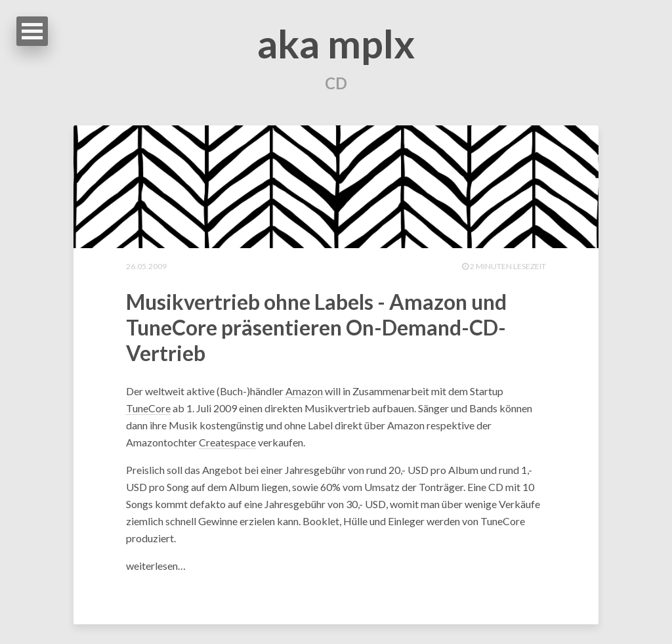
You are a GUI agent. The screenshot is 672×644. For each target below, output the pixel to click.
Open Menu (32, 31)
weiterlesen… (156, 566)
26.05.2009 (146, 266)
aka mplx (336, 43)
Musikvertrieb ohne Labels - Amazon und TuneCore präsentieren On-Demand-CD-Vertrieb (316, 327)
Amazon (304, 391)
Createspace (227, 442)
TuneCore (148, 408)
